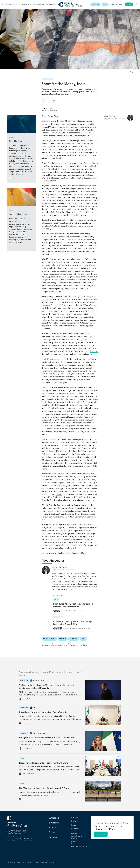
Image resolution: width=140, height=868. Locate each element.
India (83, 639)
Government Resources (79, 846)
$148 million (83, 342)
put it (83, 429)
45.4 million (64, 460)
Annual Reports (77, 836)
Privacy (74, 841)
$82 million (89, 280)
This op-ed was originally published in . (63, 553)
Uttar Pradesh (86, 200)
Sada (35, 708)
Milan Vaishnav (49, 109)
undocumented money (76, 262)
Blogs (74, 825)
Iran (105, 4)
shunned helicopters (61, 371)
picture (59, 494)
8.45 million (55, 463)
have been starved (49, 365)
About (39, 4)
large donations (65, 320)
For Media (75, 844)
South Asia (74, 639)
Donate (129, 4)
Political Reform (49, 639)
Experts (45, 4)
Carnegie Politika (39, 681)
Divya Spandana (75, 374)
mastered (90, 442)
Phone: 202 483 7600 (14, 834)
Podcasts (75, 829)
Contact (74, 833)
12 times (62, 326)
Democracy (95, 4)
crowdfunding (72, 380)
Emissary (32, 4)
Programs (76, 817)
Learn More (14, 178)
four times (94, 351)
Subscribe (101, 834)
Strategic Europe (39, 733)
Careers (74, 839)
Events (74, 821)
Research (23, 4)
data (50, 345)
